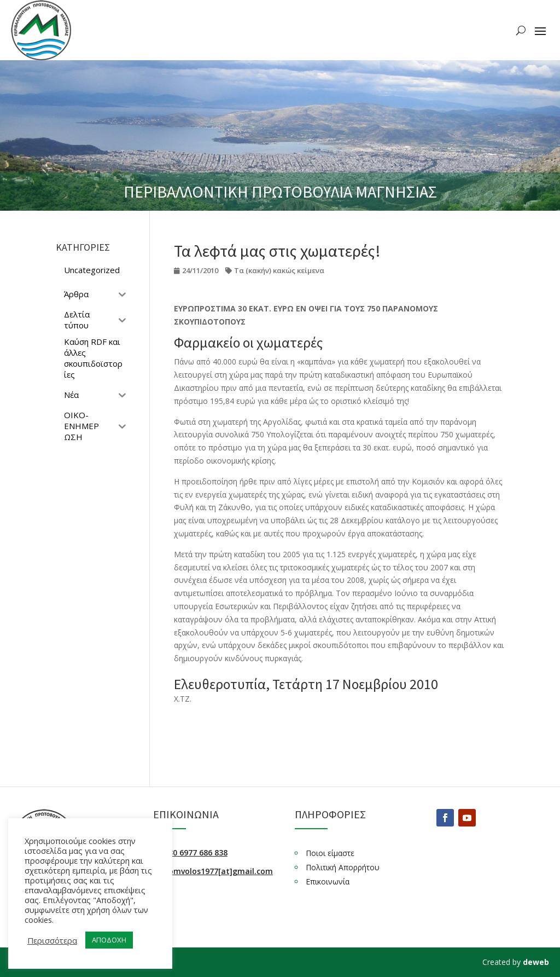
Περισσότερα (52, 940)
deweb (536, 962)
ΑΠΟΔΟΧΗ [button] (109, 940)
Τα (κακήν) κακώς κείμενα (279, 270)
